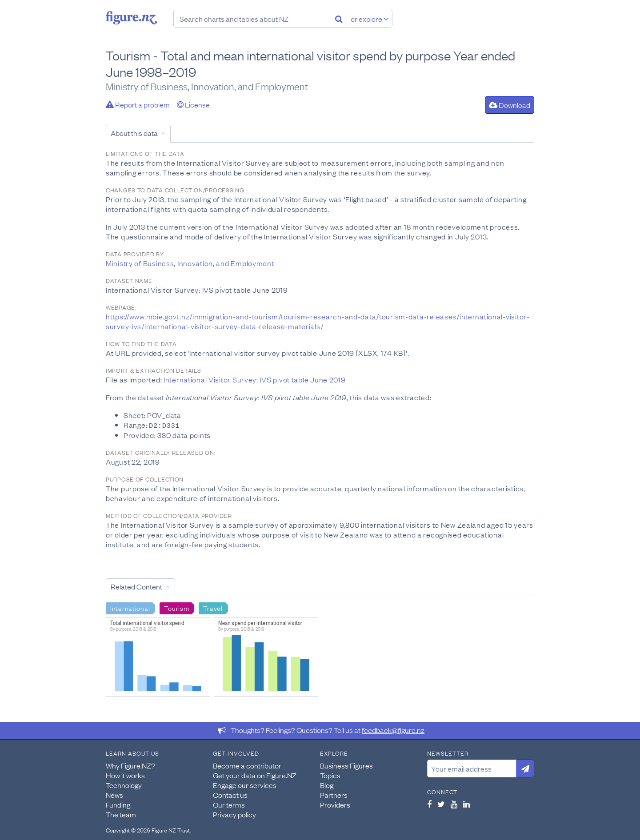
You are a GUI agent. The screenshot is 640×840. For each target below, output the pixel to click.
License (193, 104)
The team (121, 814)
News (114, 794)
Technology (124, 784)
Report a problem (138, 104)
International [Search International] (130, 607)
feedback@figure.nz (393, 729)
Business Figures (346, 765)
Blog (327, 784)
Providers (335, 804)
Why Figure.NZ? (130, 765)
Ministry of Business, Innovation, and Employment (190, 263)
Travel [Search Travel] (213, 607)
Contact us (230, 794)
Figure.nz (131, 18)
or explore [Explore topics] (370, 19)
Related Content (136, 586)
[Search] (339, 19)
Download (510, 105)
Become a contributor (247, 765)
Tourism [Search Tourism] (176, 607)
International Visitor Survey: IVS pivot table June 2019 (255, 379)
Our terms (229, 804)
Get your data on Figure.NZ (255, 775)
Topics (330, 775)
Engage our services (245, 784)
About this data (134, 133)
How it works (125, 775)
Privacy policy (234, 814)
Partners (334, 794)
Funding (118, 804)
